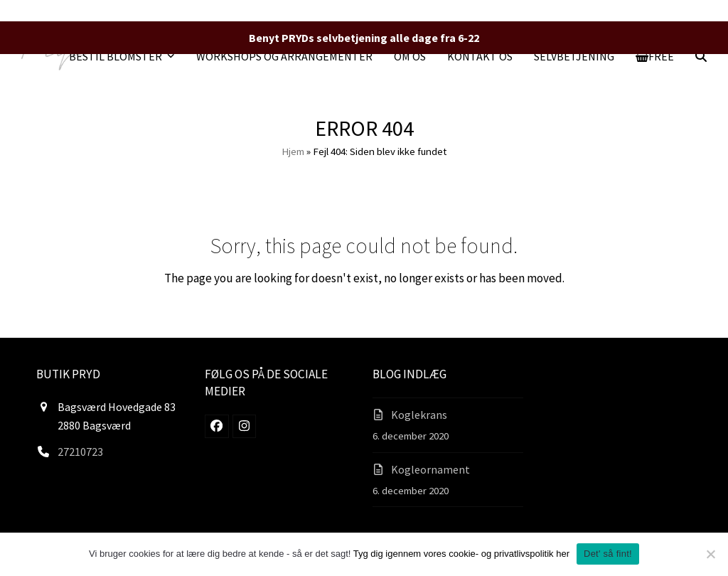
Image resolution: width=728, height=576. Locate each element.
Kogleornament (430, 469)
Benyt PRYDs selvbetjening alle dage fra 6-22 (364, 38)
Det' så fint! (608, 554)
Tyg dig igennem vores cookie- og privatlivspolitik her (461, 554)
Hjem (293, 151)
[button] (655, 56)
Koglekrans (419, 415)
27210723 (80, 452)
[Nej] (710, 554)
